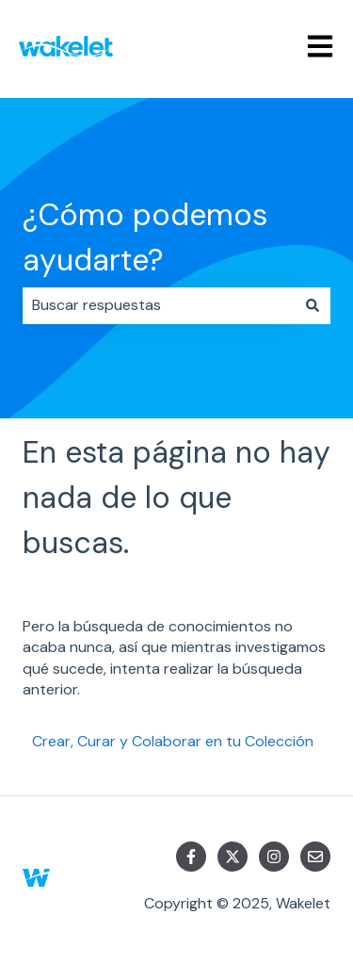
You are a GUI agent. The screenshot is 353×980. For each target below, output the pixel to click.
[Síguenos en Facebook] (191, 857)
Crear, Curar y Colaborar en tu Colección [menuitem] (173, 741)
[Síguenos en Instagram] (274, 857)
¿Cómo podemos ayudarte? (145, 237)
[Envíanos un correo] (315, 857)
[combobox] (159, 305)
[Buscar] (313, 305)
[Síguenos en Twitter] (233, 857)
